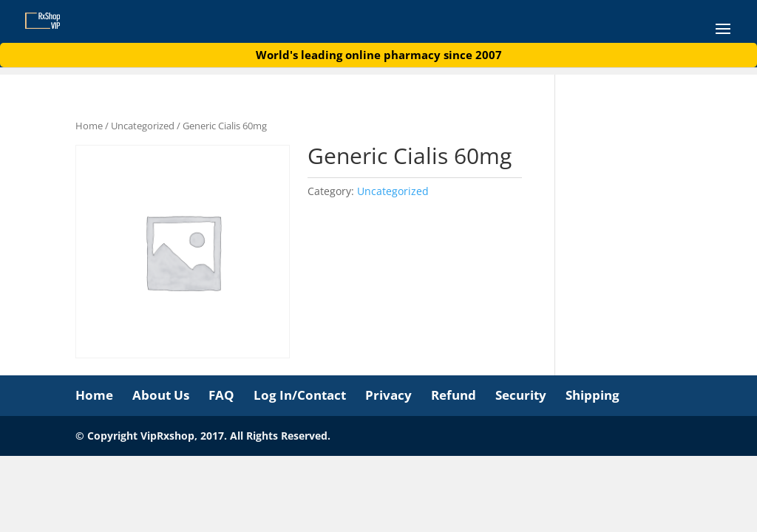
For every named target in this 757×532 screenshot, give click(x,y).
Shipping (593, 395)
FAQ (221, 395)
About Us (161, 395)
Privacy (388, 395)
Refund (454, 395)
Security (521, 395)
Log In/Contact (300, 395)
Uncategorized (143, 126)
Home (89, 126)
